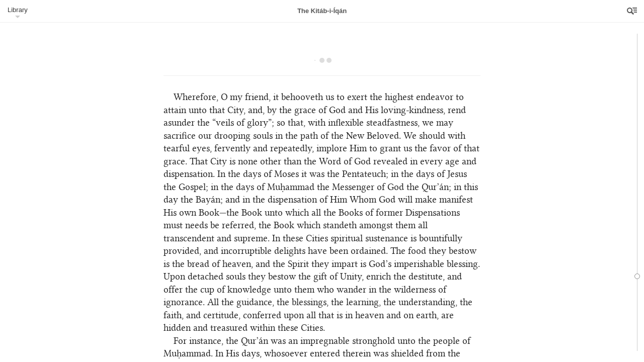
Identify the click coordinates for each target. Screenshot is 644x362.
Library (18, 10)
